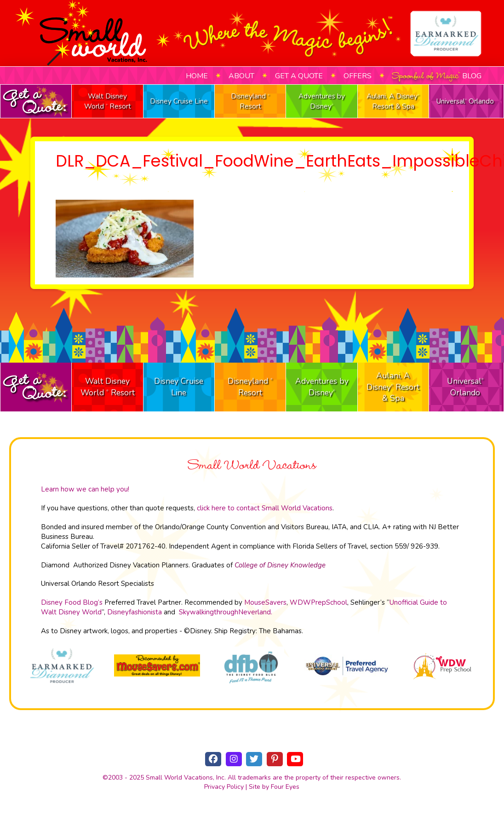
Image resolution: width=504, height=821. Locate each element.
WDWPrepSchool (318, 602)
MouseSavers (265, 602)
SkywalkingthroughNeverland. (226, 612)
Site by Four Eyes (274, 787)
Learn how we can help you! (85, 489)
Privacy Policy (224, 787)
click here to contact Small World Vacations (265, 508)
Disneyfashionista (135, 612)
